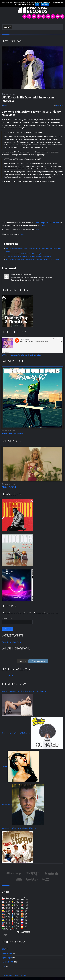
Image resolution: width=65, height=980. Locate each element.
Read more (45, 5)
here (38, 230)
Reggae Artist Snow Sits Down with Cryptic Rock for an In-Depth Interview (33, 259)
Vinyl (3, 966)
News (5, 105)
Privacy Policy (22, 975)
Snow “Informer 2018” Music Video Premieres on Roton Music (28, 257)
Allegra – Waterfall (9, 487)
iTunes (36, 223)
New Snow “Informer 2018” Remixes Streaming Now (25, 254)
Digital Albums (7, 953)
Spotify (42, 225)
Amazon (56, 223)
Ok (37, 5)
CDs (3, 949)
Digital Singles (7, 958)
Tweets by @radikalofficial (11, 642)
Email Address (7, 618)
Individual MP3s (7, 962)
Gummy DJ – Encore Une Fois (12, 433)
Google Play (44, 223)
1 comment (59, 105)
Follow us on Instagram (38, 661)
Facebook (9, 676)
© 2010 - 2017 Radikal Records (10, 975)
